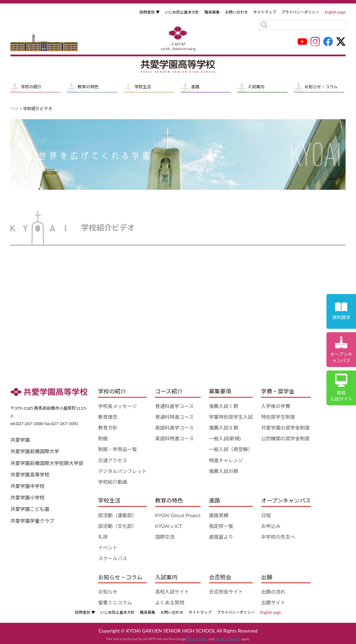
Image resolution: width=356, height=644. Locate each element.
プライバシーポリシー (300, 12)
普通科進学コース (174, 406)
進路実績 (219, 515)
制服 (103, 438)
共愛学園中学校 (27, 486)
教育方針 (108, 428)
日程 (266, 515)
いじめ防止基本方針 (182, 12)
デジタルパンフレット (122, 471)
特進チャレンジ (226, 460)
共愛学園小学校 (27, 498)
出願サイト (273, 602)
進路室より (221, 537)
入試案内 (256, 87)
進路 (195, 87)
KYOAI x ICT (169, 526)
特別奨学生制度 (278, 417)
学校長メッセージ (118, 406)
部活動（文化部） (118, 526)
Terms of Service (228, 639)
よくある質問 (170, 602)
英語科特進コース (174, 438)
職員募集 (212, 12)
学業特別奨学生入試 (231, 417)
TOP (14, 109)
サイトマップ (265, 12)
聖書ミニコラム (115, 602)
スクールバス (113, 558)
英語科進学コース (174, 428)
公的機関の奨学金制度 (285, 438)
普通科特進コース (174, 417)
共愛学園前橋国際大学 (35, 451)
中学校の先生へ (278, 537)
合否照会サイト (226, 592)
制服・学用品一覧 (118, 449)
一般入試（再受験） (231, 449)
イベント (108, 548)
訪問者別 (149, 12)
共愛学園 (20, 440)
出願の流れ (273, 592)
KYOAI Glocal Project (178, 515)
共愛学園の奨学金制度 (285, 428)
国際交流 (165, 537)
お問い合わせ (236, 12)
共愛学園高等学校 (30, 475)
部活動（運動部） (118, 515)
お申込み (271, 526)
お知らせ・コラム (321, 87)
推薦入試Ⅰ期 (224, 406)
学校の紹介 (31, 87)
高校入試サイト (172, 592)
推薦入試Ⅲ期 (224, 471)
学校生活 (143, 87)
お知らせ (108, 592)
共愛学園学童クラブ (32, 521)
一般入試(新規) (225, 438)
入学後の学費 (276, 406)
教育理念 (108, 417)
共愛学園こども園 (30, 509)
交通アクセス (112, 460)
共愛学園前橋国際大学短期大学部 (47, 463)
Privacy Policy (197, 639)
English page (335, 12)
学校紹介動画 (113, 482)
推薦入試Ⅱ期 (224, 428)
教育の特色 (88, 87)
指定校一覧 (221, 526)
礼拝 (103, 537)
